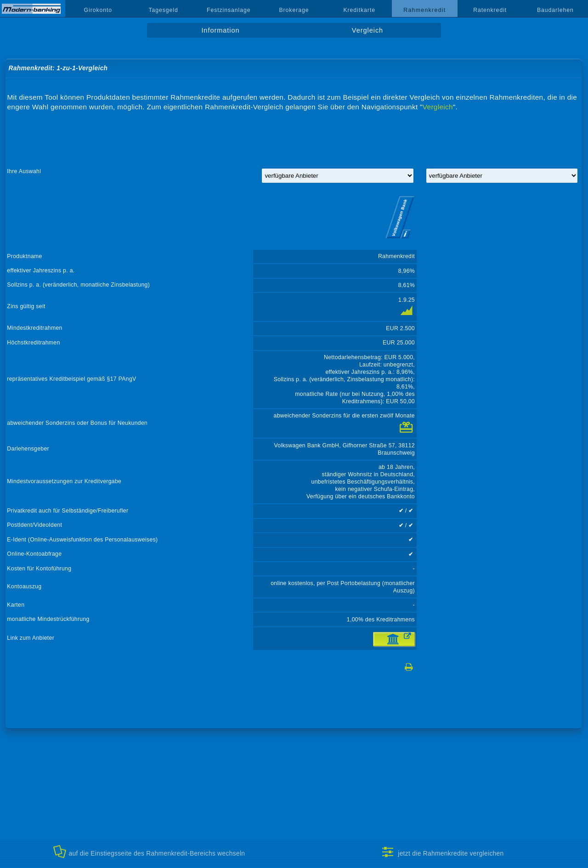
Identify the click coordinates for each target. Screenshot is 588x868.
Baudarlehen (555, 10)
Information (220, 30)
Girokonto (98, 10)
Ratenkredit (490, 10)
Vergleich (367, 30)
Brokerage (294, 10)
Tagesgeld (163, 10)
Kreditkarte (359, 10)
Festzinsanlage (229, 10)
